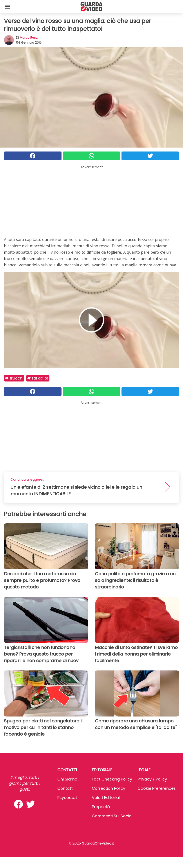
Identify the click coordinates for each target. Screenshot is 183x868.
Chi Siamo (67, 779)
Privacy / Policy (152, 779)
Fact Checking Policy (112, 779)
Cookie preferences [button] (157, 788)
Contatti (65, 788)
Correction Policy (109, 788)
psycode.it (67, 798)
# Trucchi (14, 378)
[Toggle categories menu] (7, 7)
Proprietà (101, 807)
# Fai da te (38, 378)
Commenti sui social (112, 816)
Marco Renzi (29, 37)
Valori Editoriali (106, 798)
